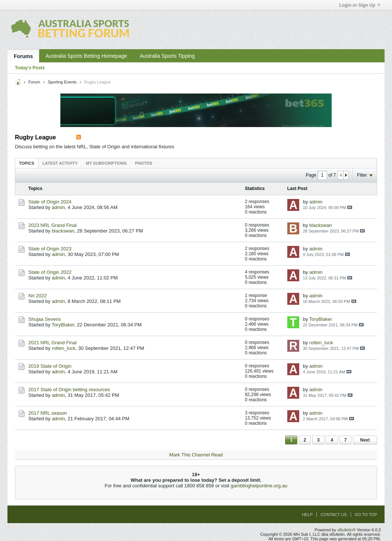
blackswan (63, 231)
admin (58, 207)
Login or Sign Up (360, 5)
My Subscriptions (107, 163)
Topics (27, 163)
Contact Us (334, 515)
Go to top (366, 515)
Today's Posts (30, 68)
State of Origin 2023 (50, 249)
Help (307, 515)
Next (365, 440)
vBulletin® (347, 530)
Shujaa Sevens (45, 319)
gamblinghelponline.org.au (259, 486)
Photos (143, 163)
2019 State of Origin (50, 366)
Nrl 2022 (37, 296)
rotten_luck (64, 348)
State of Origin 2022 (50, 272)
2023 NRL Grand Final (53, 225)
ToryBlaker (63, 325)
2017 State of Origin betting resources (69, 390)
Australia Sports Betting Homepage (86, 56)
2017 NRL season (48, 413)
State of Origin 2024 (50, 202)
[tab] (27, 163)
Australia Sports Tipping (167, 56)
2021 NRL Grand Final (53, 343)
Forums (23, 56)
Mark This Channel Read (196, 455)
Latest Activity (60, 163)
